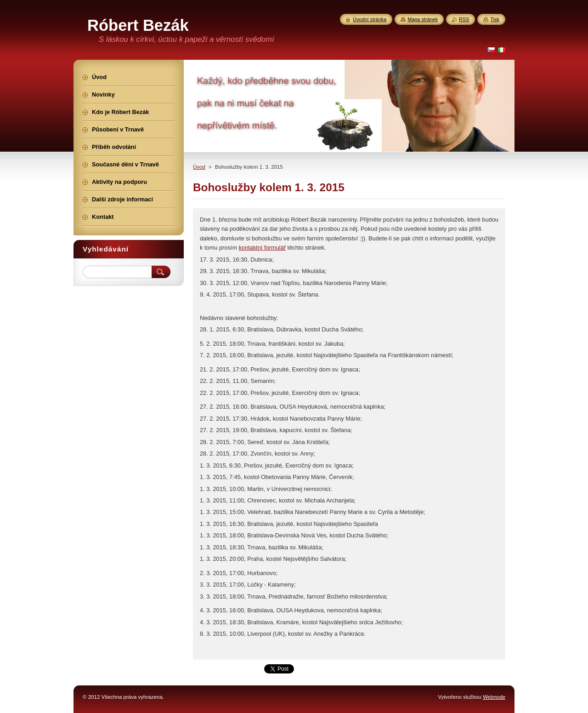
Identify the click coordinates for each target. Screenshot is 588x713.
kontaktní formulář (262, 248)
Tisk (495, 19)
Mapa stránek (423, 19)
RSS (464, 19)
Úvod (199, 167)
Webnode (494, 697)
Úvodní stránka (370, 19)
